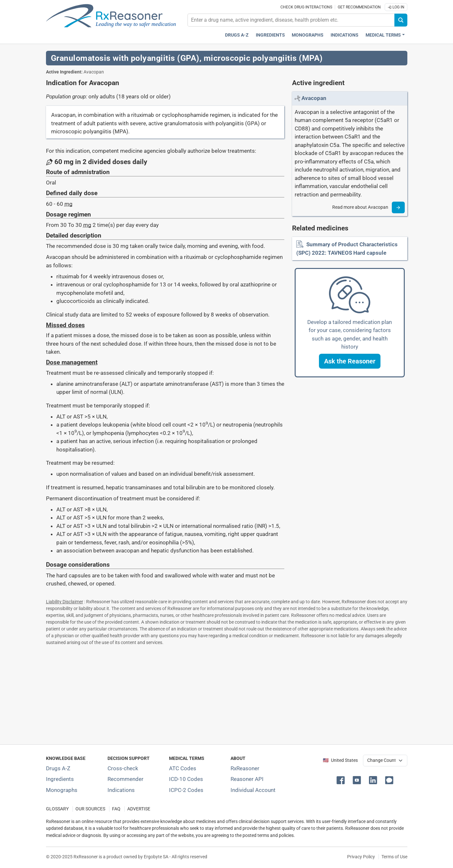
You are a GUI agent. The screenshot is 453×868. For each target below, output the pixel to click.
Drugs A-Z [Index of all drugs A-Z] (58, 768)
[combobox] (291, 20)
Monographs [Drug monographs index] (308, 35)
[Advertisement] (227, 694)
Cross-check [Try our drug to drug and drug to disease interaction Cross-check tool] (123, 768)
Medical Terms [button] (383, 35)
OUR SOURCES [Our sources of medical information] (90, 809)
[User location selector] (385, 761)
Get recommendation (359, 7)
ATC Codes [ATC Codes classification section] (183, 768)
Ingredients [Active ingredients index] (270, 35)
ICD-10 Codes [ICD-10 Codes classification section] (186, 779)
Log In (396, 7)
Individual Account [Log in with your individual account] (253, 790)
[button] (350, 361)
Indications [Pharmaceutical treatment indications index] (345, 35)
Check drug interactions (306, 7)
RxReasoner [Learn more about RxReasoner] (245, 768)
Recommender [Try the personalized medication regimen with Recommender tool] (125, 779)
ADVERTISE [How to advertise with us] (139, 809)
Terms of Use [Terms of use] (394, 857)
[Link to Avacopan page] (314, 98)
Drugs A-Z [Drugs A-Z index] (237, 35)
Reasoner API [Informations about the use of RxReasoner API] (247, 779)
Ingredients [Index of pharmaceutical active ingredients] (60, 779)
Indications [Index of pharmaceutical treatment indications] (121, 790)
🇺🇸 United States (340, 760)
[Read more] (398, 207)
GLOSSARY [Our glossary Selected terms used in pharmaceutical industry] (57, 809)
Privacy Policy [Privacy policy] (361, 857)
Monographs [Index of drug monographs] (62, 790)
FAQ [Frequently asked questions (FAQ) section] (116, 809)
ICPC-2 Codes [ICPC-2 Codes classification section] (186, 790)
